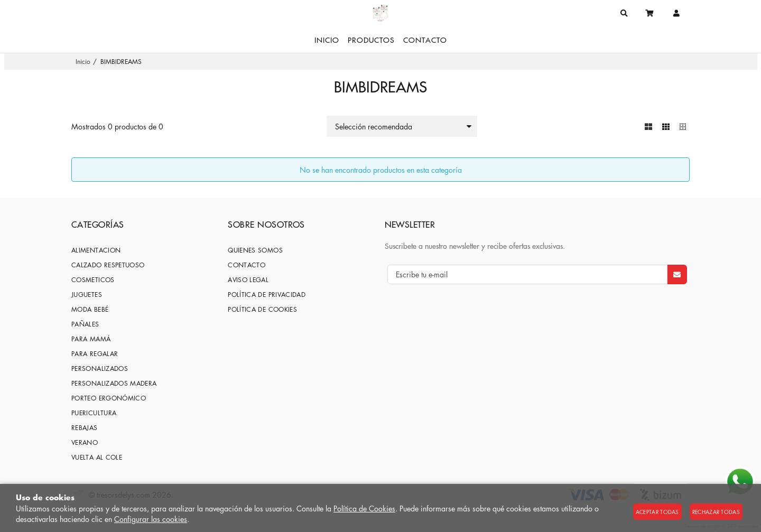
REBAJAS (85, 428)
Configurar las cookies (151, 519)
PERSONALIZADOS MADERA (114, 383)
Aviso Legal (248, 280)
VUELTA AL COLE (97, 457)
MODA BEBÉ (90, 309)
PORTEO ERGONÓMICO (109, 398)
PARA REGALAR (95, 354)
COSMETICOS (93, 280)
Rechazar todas (716, 512)
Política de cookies (262, 309)
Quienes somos (255, 250)
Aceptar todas (657, 512)
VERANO (85, 442)
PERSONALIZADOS (100, 368)
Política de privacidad (267, 295)
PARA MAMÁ (91, 339)
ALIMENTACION (96, 250)
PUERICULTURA (94, 413)
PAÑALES (85, 324)
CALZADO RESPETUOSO (108, 265)
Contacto (247, 265)
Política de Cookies (364, 508)
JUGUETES (87, 295)
